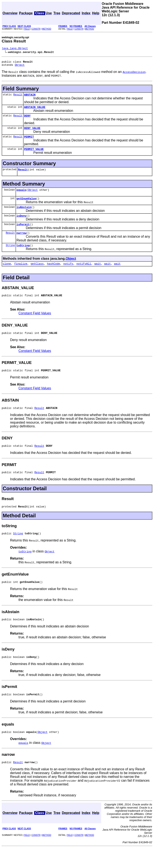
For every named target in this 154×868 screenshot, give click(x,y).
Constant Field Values (35, 325)
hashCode (54, 275)
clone (7, 275)
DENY (27, 119)
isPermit (23, 234)
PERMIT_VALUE (34, 155)
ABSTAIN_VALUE (35, 110)
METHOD (47, 29)
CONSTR (36, 29)
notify (68, 275)
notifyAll (84, 275)
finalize (21, 275)
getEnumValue (26, 206)
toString (23, 256)
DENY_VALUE (32, 132)
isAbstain (24, 215)
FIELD (27, 29)
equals (22, 197)
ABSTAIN (30, 97)
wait (98, 275)
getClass (37, 275)
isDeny (22, 224)
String (10, 256)
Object (20, 67)
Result (18, 97)
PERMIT (29, 142)
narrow (22, 243)
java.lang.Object (15, 49)
